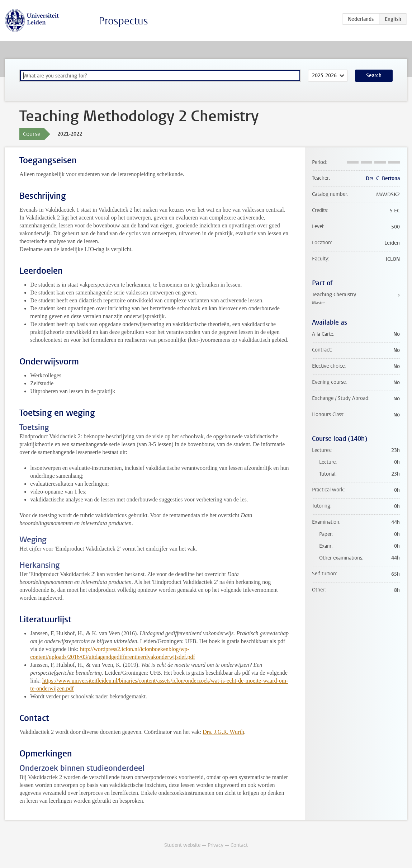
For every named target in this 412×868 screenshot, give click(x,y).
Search (374, 76)
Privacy (216, 845)
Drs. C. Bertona (383, 178)
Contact (239, 845)
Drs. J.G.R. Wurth (223, 732)
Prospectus (123, 21)
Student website (182, 845)
